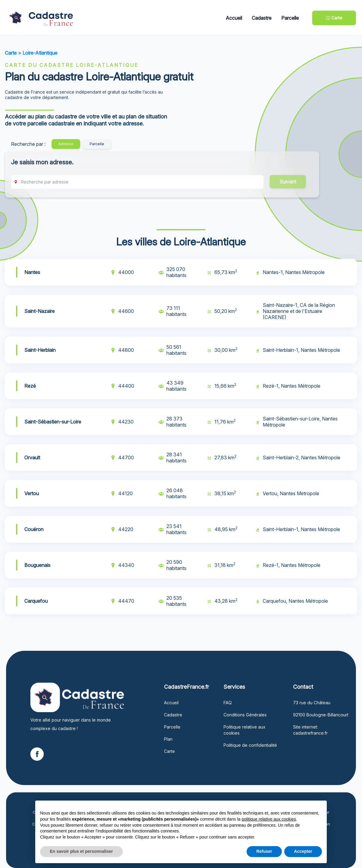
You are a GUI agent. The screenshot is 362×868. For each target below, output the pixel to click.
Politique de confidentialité (250, 745)
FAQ (228, 703)
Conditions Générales (245, 715)
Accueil (234, 18)
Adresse (66, 144)
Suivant (288, 182)
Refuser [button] (264, 851)
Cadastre (262, 18)
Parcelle (290, 18)
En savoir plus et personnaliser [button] (81, 851)
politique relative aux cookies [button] (269, 819)
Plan (168, 739)
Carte (11, 53)
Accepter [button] (303, 851)
